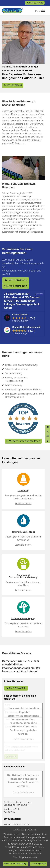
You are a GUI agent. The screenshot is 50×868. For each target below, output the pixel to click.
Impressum (31, 829)
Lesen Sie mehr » (23, 503)
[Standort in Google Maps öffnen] (48, 441)
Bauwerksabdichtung (23, 532)
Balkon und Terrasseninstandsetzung (23, 576)
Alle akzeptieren (38, 864)
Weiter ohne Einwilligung (15, 864)
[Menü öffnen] (48, 427)
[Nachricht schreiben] (48, 436)
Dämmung (23, 491)
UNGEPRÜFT (39, 294)
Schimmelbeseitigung (23, 619)
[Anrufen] (48, 432)
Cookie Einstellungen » (23, 739)
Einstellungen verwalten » (25, 857)
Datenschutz (19, 829)
